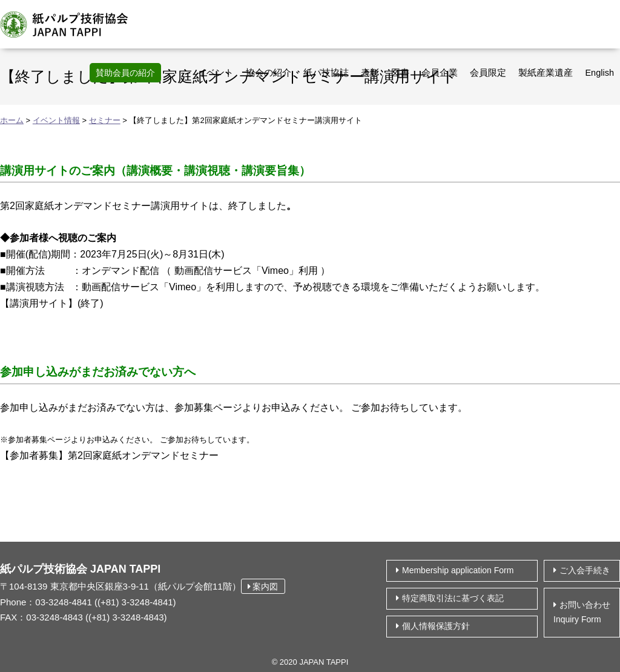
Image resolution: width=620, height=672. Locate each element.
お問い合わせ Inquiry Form (582, 612)
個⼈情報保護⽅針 (436, 626)
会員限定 (488, 73)
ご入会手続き (585, 570)
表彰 (370, 73)
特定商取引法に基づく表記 (453, 598)
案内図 (263, 587)
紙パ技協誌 (326, 73)
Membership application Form (458, 570)
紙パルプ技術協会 (71, 24)
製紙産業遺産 (546, 73)
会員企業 (440, 73)
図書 (400, 73)
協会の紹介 (269, 73)
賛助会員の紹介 (125, 73)
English (599, 73)
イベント (216, 73)
